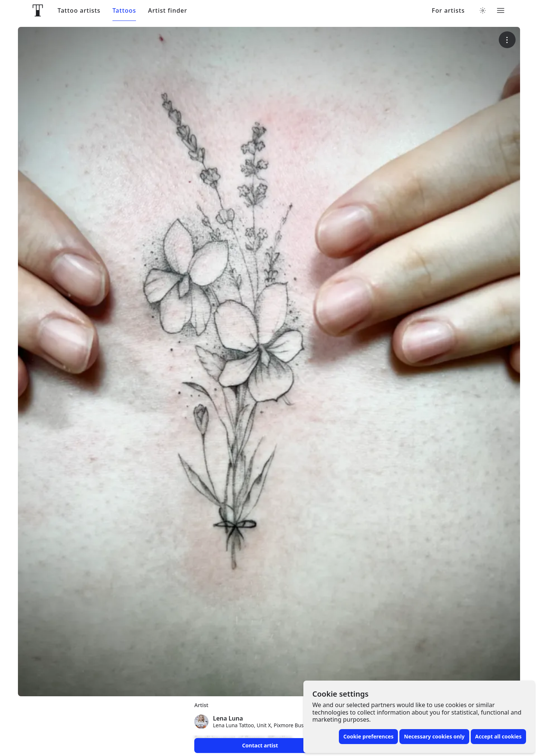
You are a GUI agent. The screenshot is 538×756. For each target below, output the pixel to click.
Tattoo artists (79, 11)
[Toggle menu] (501, 10)
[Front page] (38, 10)
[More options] (507, 40)
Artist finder (168, 11)
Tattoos (124, 11)
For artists (448, 11)
